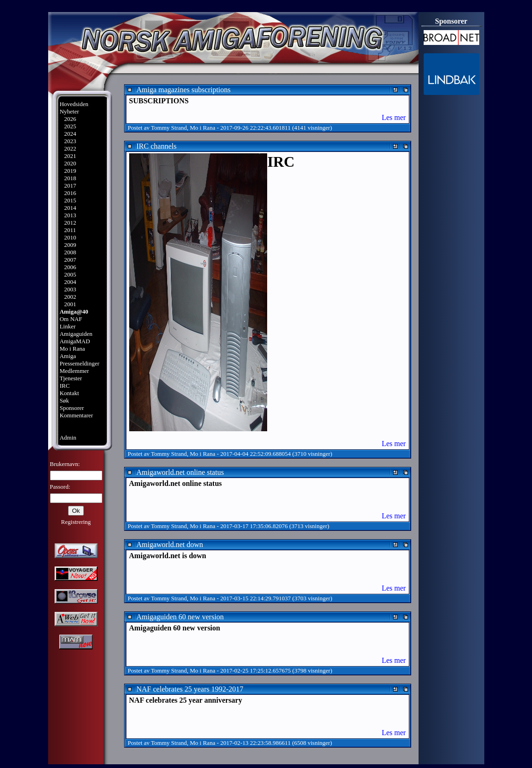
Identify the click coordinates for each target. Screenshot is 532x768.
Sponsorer (72, 408)
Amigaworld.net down (170, 545)
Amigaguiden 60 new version (180, 617)
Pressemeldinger (80, 363)
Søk (64, 400)
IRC (65, 386)
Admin (68, 438)
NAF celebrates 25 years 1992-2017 (190, 689)
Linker (68, 326)
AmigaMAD (75, 341)
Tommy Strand (169, 128)
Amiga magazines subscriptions (184, 90)
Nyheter (69, 111)
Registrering (76, 522)
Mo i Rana (72, 349)
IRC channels (157, 146)
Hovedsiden (74, 104)
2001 (70, 304)
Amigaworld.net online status (180, 472)
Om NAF (71, 319)
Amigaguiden (76, 334)
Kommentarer (76, 415)
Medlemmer (75, 371)
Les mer (394, 117)
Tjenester (71, 378)
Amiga (68, 356)
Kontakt (69, 393)
